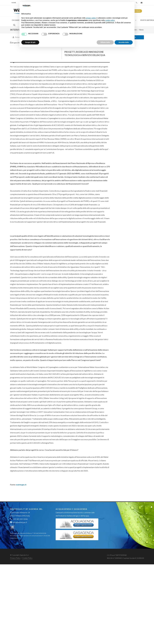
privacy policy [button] (91, 18)
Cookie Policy (27, 558)
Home (14, 3)
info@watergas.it (20, 522)
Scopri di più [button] (30, 42)
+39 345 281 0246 (19, 519)
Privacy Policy (15, 558)
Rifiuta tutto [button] (105, 42)
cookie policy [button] (110, 20)
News (141, 30)
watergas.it (21, 485)
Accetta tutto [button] (124, 42)
